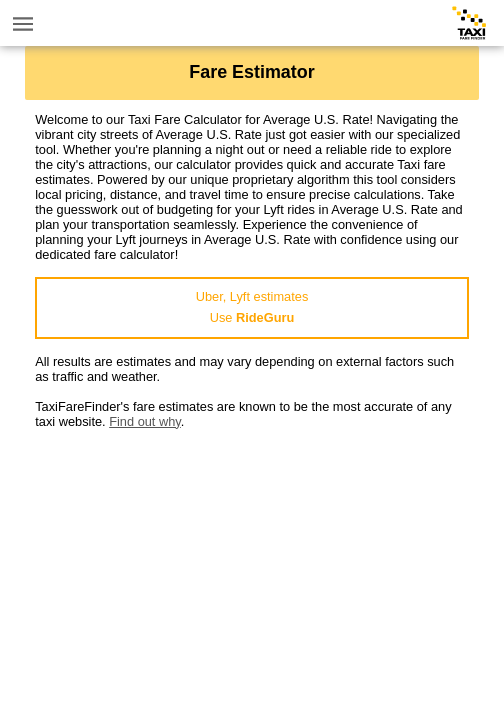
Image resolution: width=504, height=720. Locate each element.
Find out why (145, 421)
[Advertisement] (252, 569)
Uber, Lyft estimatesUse (252, 307)
